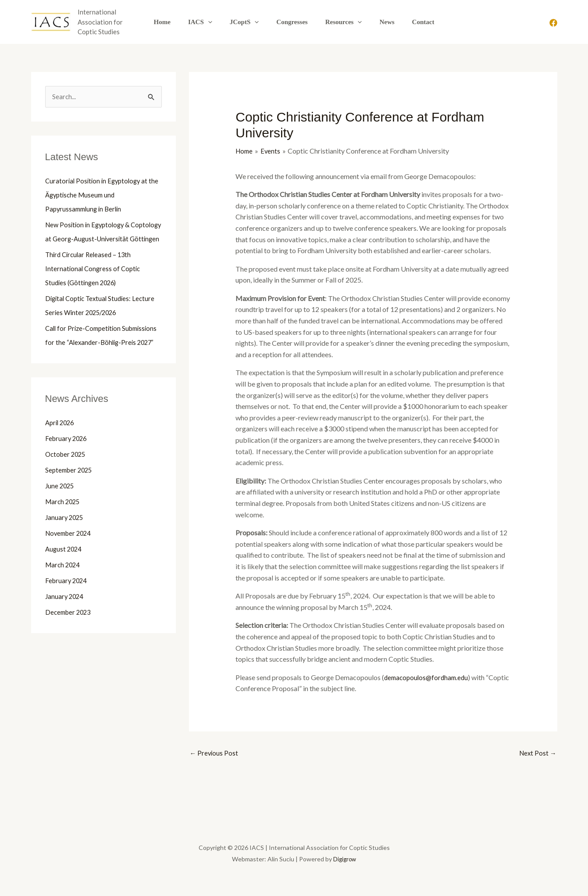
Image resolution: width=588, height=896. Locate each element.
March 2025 (64, 530)
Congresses (292, 22)
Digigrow (345, 860)
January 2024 (65, 625)
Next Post (537, 754)
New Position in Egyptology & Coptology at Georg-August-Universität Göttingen (90, 239)
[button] (217, 22)
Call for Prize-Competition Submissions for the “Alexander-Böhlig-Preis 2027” (93, 357)
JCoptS (249, 22)
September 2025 (70, 499)
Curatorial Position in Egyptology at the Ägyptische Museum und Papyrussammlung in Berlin (99, 195)
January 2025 (65, 546)
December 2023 (70, 641)
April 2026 (61, 451)
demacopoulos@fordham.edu (428, 677)
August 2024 (64, 578)
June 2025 (61, 514)
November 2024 (70, 562)
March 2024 (64, 593)
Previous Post (215, 754)
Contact (410, 22)
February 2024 (67, 609)
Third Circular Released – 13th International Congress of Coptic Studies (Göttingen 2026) (94, 283)
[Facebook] (553, 23)
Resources (339, 22)
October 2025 (67, 483)
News (378, 22)
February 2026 (67, 467)
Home (175, 22)
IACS (209, 22)
